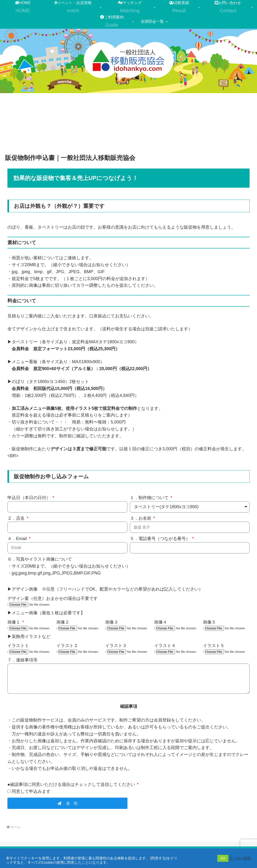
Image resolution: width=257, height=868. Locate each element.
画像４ (161, 622)
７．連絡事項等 (22, 660)
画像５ (209, 622)
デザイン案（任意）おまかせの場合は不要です (53, 598)
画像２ (63, 622)
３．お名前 (141, 518)
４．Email (18, 539)
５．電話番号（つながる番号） (161, 539)
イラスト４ (165, 646)
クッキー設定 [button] (240, 858)
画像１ (14, 622)
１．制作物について (150, 498)
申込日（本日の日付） (30, 498)
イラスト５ (214, 646)
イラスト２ (67, 646)
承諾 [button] (223, 858)
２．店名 (17, 518)
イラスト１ (18, 646)
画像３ (112, 622)
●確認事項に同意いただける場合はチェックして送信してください (72, 784)
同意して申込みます (31, 791)
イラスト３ (116, 646)
